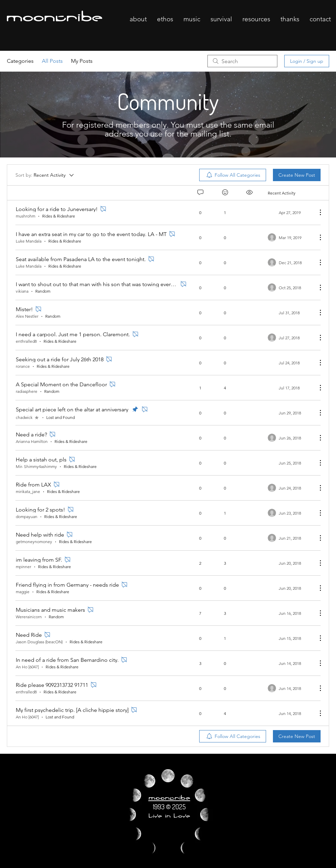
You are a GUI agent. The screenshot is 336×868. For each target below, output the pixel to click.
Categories (20, 61)
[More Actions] (317, 212)
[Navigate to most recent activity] (290, 388)
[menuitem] (233, 175)
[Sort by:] (45, 175)
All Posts (52, 61)
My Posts (82, 61)
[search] (242, 61)
